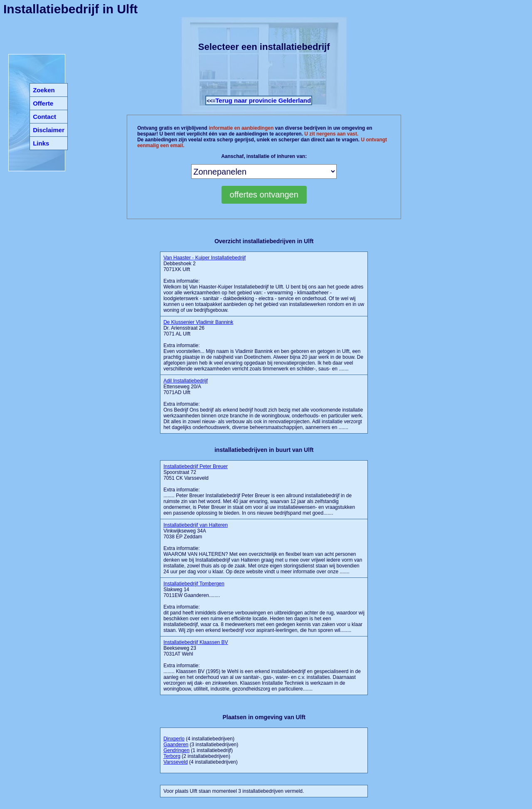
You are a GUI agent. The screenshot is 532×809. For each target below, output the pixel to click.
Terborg (172, 756)
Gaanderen (176, 745)
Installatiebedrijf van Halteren (196, 525)
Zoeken (44, 90)
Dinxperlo (174, 739)
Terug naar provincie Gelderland (263, 100)
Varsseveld (175, 762)
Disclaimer (49, 130)
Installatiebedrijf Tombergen (194, 584)
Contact (44, 117)
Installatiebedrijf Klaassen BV (196, 642)
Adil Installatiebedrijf (186, 381)
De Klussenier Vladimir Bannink (198, 322)
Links (41, 143)
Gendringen (176, 750)
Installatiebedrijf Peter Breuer (196, 466)
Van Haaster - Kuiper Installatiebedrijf (204, 258)
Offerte (43, 103)
